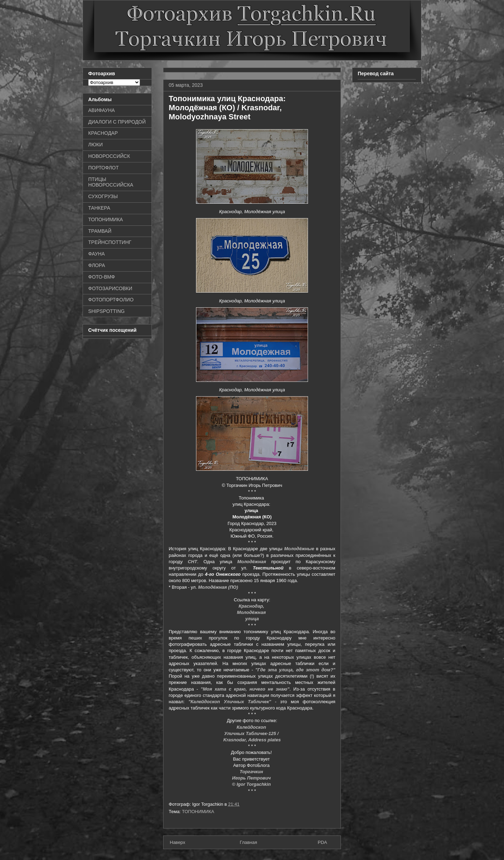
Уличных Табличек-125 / (252, 733)
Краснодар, (252, 606)
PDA (323, 842)
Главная (248, 842)
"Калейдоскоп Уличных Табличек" (230, 702)
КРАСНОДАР (103, 133)
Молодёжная (252, 562)
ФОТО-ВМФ (102, 277)
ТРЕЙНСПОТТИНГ (110, 242)
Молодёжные (299, 549)
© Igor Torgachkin (252, 784)
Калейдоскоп (252, 727)
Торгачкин (252, 772)
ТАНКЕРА (99, 208)
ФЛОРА (97, 265)
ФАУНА (96, 254)
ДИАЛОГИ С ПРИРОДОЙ (117, 122)
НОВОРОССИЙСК (109, 156)
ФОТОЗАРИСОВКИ (110, 288)
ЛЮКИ (96, 145)
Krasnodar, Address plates (252, 740)
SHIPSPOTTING (106, 311)
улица (252, 619)
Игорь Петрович (252, 778)
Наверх (177, 842)
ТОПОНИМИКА (198, 812)
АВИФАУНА (101, 110)
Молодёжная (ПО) (218, 587)
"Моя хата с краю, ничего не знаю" (245, 689)
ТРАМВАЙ (100, 231)
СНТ (192, 562)
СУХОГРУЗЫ (103, 196)
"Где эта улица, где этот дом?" (295, 670)
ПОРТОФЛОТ (103, 168)
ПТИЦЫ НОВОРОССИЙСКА (111, 182)
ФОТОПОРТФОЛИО (111, 300)
